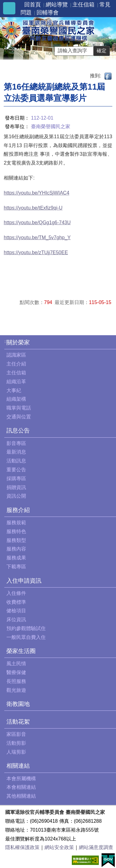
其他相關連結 (21, 796)
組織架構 (16, 399)
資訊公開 (16, 496)
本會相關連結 (21, 787)
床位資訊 (16, 619)
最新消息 (16, 452)
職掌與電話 (19, 408)
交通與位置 (19, 417)
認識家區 (16, 355)
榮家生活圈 (21, 651)
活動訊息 (16, 461)
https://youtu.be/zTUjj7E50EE (36, 252)
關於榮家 (18, 342)
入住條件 (16, 593)
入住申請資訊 (24, 581)
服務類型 (16, 540)
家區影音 (16, 734)
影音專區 (16, 443)
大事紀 (14, 390)
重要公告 (16, 470)
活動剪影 (16, 743)
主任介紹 (16, 364)
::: (6, 341)
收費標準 (16, 602)
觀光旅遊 (16, 690)
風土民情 (16, 664)
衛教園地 (18, 704)
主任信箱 (83, 5)
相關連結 (18, 766)
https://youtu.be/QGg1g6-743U (37, 223)
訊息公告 (18, 430)
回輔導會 (48, 13)
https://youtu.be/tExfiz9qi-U (33, 208)
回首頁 (33, 5)
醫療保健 (16, 672)
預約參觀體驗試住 (26, 628)
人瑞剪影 (16, 752)
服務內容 (16, 549)
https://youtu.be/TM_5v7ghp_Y (37, 237)
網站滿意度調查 (96, 847)
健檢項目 (16, 611)
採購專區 (16, 479)
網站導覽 (57, 5)
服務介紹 (18, 510)
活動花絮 (18, 722)
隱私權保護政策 (22, 847)
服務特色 (16, 531)
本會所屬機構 (21, 779)
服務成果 (16, 558)
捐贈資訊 (16, 487)
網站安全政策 (59, 847)
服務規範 (16, 523)
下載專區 (16, 567)
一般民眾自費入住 (26, 637)
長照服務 (16, 681)
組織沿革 (16, 382)
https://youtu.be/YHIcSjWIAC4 (36, 193)
